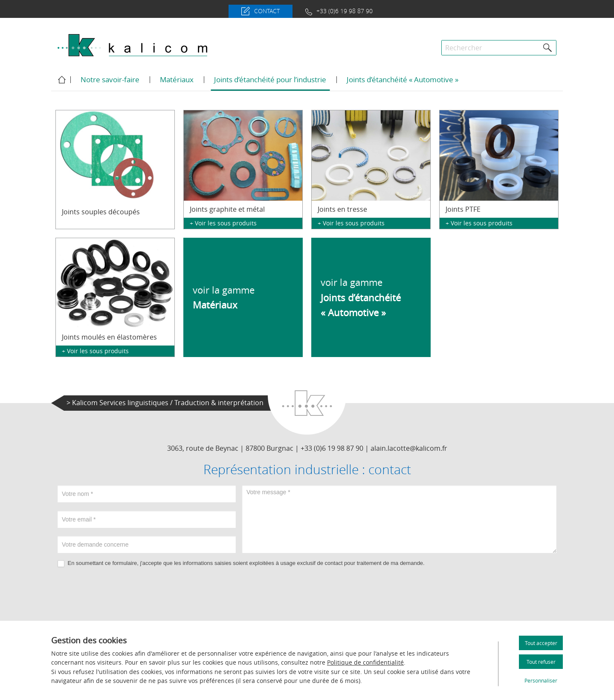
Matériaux (177, 79)
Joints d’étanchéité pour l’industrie (270, 79)
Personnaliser (541, 680)
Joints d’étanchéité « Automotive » (403, 79)
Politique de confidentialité (365, 662)
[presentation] (307, 592)
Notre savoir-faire (110, 79)
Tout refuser (541, 662)
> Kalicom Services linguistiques (165, 403)
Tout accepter (541, 643)
